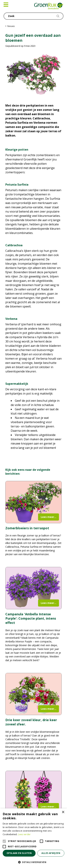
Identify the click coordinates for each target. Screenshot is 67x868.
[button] (33, 862)
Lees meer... (49, 517)
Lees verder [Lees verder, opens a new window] (24, 834)
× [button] (63, 812)
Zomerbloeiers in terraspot (27, 528)
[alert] (33, 838)
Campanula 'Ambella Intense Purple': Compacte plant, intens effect (31, 618)
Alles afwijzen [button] (51, 853)
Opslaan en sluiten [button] (19, 853)
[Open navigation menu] (6, 5)
